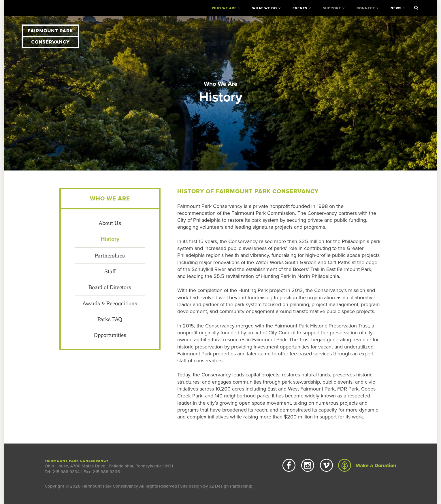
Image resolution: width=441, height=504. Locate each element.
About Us (110, 223)
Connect (366, 8)
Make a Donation (367, 465)
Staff (110, 271)
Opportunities (110, 335)
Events (300, 8)
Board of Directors (110, 287)
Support (332, 8)
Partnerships (110, 255)
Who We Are (224, 8)
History (110, 239)
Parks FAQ (110, 319)
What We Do (265, 8)
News (396, 8)
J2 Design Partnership (231, 486)
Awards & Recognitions (110, 303)
